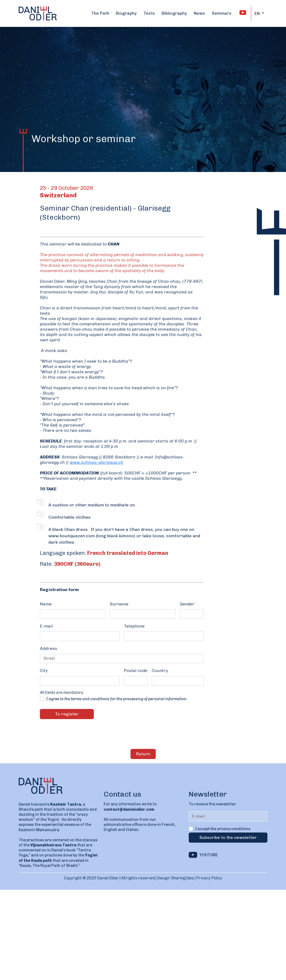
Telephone (134, 626)
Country (160, 671)
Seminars (222, 13)
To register (67, 714)
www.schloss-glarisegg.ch (96, 462)
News (199, 13)
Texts (149, 13)
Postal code (136, 671)
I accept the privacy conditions (223, 829)
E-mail (46, 626)
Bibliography (174, 13)
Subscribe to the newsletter (228, 837)
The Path (100, 13)
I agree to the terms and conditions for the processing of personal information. (117, 699)
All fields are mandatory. (62, 692)
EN (258, 13)
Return (143, 754)
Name (46, 604)
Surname (119, 604)
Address (49, 648)
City (44, 671)
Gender (187, 604)
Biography (126, 13)
